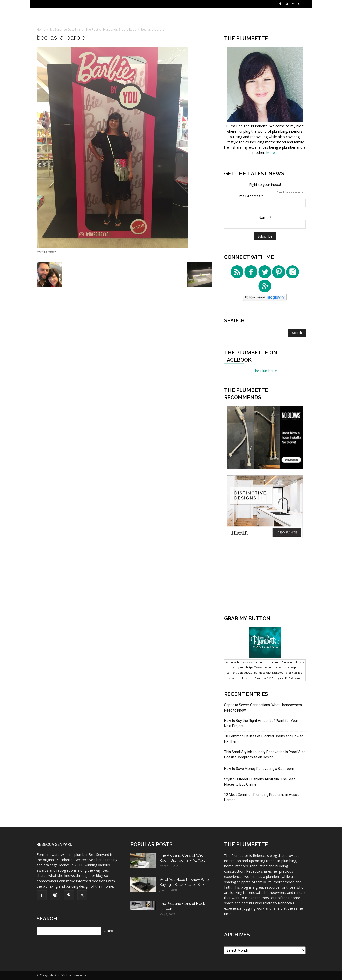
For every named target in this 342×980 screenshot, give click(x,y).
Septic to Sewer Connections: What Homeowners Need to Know (263, 708)
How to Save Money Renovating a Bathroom (259, 769)
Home (41, 30)
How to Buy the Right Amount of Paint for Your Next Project (261, 723)
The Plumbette (265, 371)
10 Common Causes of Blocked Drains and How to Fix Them (264, 739)
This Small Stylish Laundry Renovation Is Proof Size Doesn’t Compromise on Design (265, 754)
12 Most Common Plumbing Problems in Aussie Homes (262, 797)
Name (265, 217)
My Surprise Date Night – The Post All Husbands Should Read (93, 30)
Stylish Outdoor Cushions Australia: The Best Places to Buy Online (259, 782)
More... (272, 153)
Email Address (250, 196)
